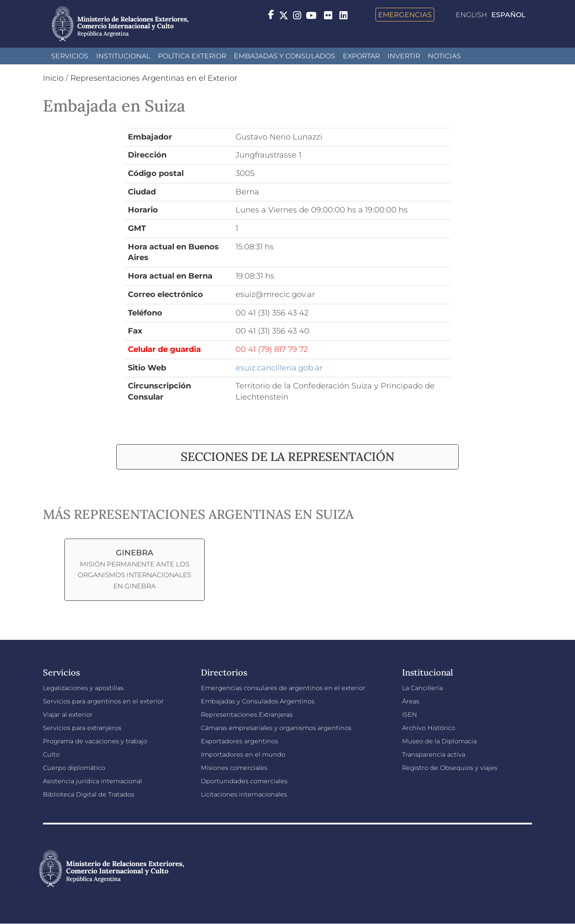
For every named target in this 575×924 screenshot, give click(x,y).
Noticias (444, 56)
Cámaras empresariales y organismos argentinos (276, 728)
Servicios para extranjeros (82, 728)
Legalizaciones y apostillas (83, 688)
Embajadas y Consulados (284, 56)
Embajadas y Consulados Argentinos (258, 701)
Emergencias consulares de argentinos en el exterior (283, 688)
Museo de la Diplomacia (439, 741)
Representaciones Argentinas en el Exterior (154, 78)
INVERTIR (404, 56)
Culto (51, 754)
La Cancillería (422, 688)
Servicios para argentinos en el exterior (103, 701)
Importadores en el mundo (243, 754)
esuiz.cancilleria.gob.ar (279, 368)
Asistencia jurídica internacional (92, 781)
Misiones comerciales (234, 768)
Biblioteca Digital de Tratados (89, 794)
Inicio (53, 78)
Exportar (361, 56)
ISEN (410, 715)
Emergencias (405, 15)
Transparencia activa (434, 754)
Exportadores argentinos (239, 741)
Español (508, 15)
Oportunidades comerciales (244, 781)
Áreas (411, 701)
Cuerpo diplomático (74, 768)
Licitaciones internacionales (244, 794)
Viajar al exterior (68, 715)
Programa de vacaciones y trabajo (95, 741)
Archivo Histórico (429, 728)
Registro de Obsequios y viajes (450, 768)
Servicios (70, 56)
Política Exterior (192, 56)
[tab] (287, 457)
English (471, 15)
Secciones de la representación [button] (287, 457)
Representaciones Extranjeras (247, 715)
